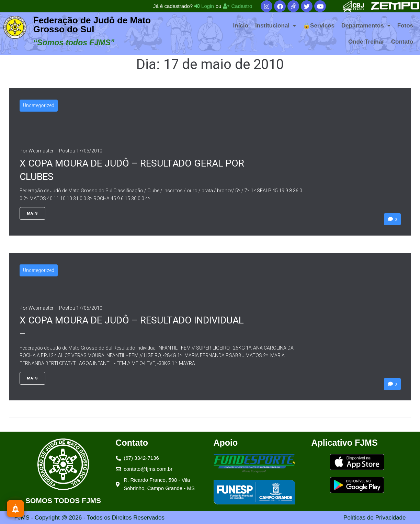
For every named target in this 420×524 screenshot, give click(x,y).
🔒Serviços (319, 26)
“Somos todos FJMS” (74, 43)
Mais (32, 213)
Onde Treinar (366, 42)
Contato (402, 42)
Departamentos (366, 26)
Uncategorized (39, 105)
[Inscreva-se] (15, 509)
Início (241, 26)
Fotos (405, 26)
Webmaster (41, 151)
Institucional (276, 26)
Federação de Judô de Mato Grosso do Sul (92, 25)
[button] (276, 26)
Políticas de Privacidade (374, 518)
